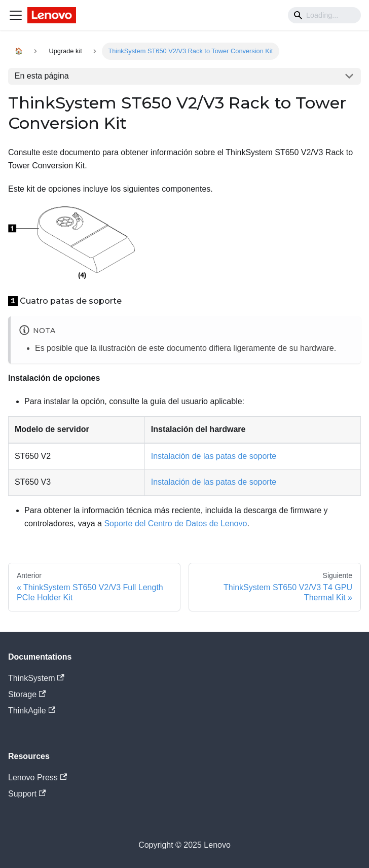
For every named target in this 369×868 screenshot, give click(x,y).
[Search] (324, 15)
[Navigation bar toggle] (16, 15)
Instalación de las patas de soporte (214, 456)
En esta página (42, 76)
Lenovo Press (38, 777)
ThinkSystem (36, 678)
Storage (27, 694)
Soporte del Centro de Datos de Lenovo (175, 523)
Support (27, 794)
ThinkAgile (32, 711)
